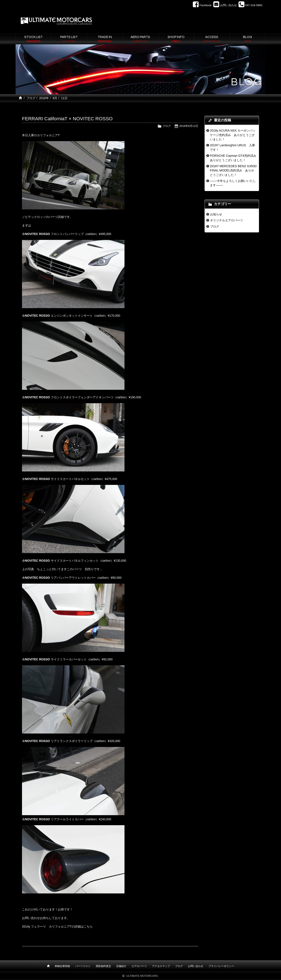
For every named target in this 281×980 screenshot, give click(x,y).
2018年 (44, 98)
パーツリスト (83, 966)
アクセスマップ (161, 966)
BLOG (247, 39)
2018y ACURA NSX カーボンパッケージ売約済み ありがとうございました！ (233, 135)
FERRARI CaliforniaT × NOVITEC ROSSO (67, 119)
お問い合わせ (196, 966)
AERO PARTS (140, 39)
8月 (55, 98)
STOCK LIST (33, 39)
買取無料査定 (103, 966)
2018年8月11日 (189, 126)
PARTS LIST (69, 39)
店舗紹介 (121, 966)
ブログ (31, 98)
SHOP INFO (176, 39)
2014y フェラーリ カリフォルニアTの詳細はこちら (57, 926)
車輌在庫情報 (62, 966)
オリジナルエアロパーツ (227, 220)
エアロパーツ (139, 966)
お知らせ (216, 214)
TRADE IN (105, 39)
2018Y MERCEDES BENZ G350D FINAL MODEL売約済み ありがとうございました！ (233, 170)
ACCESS (212, 39)
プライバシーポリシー (221, 966)
